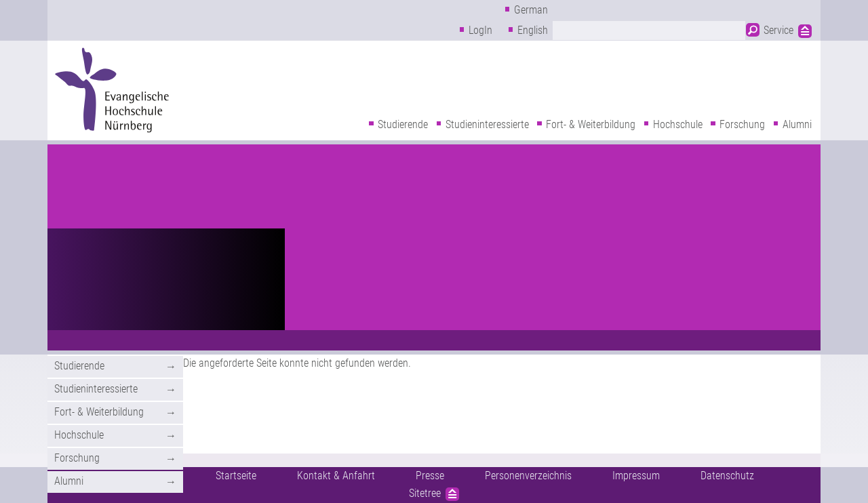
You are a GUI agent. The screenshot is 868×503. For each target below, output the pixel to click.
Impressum (636, 476)
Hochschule (678, 124)
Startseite (236, 476)
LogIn (480, 30)
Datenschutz (727, 476)
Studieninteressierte (487, 124)
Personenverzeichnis (528, 476)
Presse (430, 476)
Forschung (742, 124)
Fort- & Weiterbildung (591, 124)
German (531, 10)
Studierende (403, 124)
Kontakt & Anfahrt (336, 476)
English (533, 30)
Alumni (797, 124)
